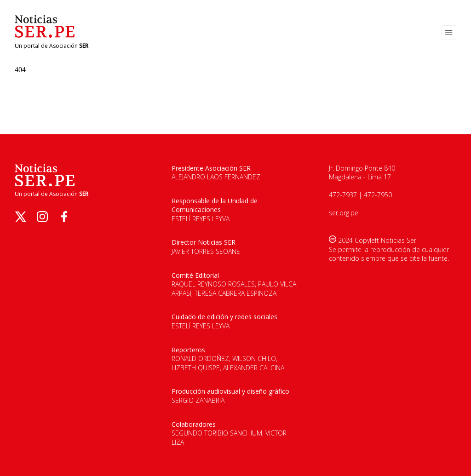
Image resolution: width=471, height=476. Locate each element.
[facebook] (64, 217)
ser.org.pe (344, 213)
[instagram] (42, 217)
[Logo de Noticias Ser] (45, 35)
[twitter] (20, 217)
